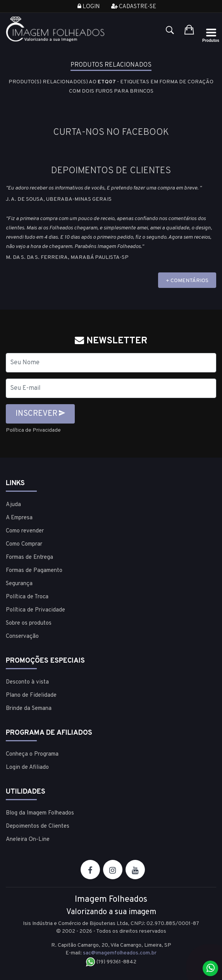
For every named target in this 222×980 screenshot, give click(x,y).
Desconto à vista (27, 682)
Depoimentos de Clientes (38, 826)
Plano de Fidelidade (31, 695)
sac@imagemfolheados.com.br (120, 953)
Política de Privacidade (33, 430)
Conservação (22, 636)
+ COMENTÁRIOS (187, 281)
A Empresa (19, 518)
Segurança (19, 584)
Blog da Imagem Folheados (40, 813)
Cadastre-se (134, 7)
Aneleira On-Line (28, 840)
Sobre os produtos (29, 623)
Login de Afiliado (27, 767)
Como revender (25, 531)
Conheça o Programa (32, 754)
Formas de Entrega (29, 557)
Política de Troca (27, 597)
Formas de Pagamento (34, 571)
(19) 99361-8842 (111, 962)
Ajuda (13, 505)
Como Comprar (24, 544)
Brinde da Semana (29, 709)
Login (89, 7)
